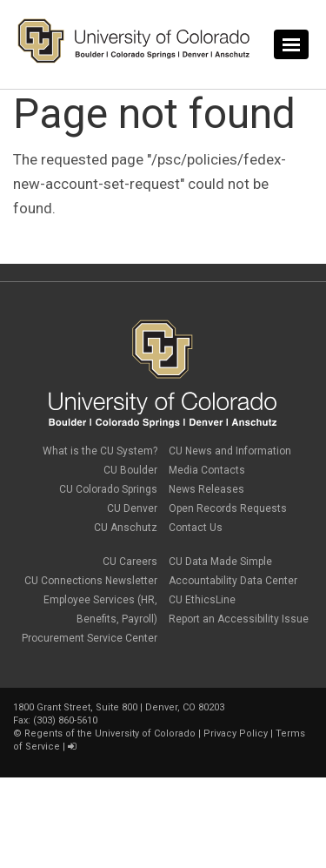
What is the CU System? (100, 451)
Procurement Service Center (90, 638)
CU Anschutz (126, 528)
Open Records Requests (228, 508)
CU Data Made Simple (220, 562)
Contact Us (196, 528)
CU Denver (132, 508)
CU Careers (130, 562)
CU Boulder (130, 470)
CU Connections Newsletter (91, 581)
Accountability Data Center (233, 581)
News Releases (206, 489)
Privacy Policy (236, 733)
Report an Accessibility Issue (239, 619)
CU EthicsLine (202, 600)
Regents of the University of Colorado (110, 733)
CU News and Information (230, 451)
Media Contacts (207, 470)
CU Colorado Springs (108, 489)
